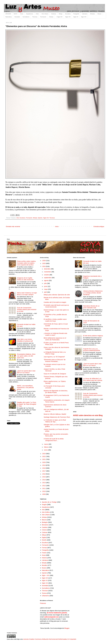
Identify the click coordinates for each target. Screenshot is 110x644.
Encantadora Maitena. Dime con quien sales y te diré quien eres (26, 356)
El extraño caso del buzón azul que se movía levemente (56, 306)
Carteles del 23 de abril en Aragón (55, 302)
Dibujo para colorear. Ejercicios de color (57, 295)
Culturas (54, 14)
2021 (44, 459)
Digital (44, 537)
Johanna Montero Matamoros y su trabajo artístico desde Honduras (93, 293)
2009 (44, 494)
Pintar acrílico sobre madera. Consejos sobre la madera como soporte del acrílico (27, 263)
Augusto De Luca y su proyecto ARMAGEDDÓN (92, 350)
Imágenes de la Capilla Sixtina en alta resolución (25, 279)
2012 (44, 486)
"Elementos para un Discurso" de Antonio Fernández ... (55, 360)
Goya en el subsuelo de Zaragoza (55, 374)
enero (46, 450)
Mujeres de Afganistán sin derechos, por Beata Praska (56, 392)
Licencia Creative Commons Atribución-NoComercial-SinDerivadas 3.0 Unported (50, 639)
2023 (44, 454)
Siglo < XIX (46, 575)
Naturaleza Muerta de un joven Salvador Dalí (91, 307)
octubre (47, 275)
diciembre (47, 269)
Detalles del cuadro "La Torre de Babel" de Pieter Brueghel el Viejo (27, 404)
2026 (44, 261)
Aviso (22, 14)
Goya (44, 555)
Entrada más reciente (13, 226)
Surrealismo (26, 17)
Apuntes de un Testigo (49, 502)
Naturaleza (9, 17)
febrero (47, 447)
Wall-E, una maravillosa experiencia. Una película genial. (25, 387)
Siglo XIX (68, 17)
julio (46, 283)
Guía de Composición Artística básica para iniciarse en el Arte (27, 309)
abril (46, 292)
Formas (44, 548)
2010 (44, 491)
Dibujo (61, 14)
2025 (44, 263)
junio (46, 286)
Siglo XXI (84, 17)
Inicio (57, 226)
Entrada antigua (99, 226)
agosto (46, 280)
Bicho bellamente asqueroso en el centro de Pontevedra (55, 339)
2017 (44, 471)
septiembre (48, 278)
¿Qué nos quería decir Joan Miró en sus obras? (26, 372)
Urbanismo (45, 596)
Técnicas (35, 17)
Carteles (45, 527)
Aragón (44, 504)
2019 (44, 465)
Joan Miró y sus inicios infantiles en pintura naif (25, 340)
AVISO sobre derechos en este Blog (88, 415)
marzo (46, 444)
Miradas (92, 14)
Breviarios (45, 525)
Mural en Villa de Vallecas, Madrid (55, 414)
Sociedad (17, 17)
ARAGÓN (8, 14)
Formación (43, 17)
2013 (44, 483)
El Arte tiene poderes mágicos (93, 336)
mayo (46, 289)
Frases (44, 553)
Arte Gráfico (46, 512)
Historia (44, 558)
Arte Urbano (45, 14)
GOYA (15, 14)
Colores (44, 530)
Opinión (40, 218)
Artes (37, 14)
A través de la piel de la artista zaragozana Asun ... (54, 440)
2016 (44, 474)
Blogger (67, 628)
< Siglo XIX (59, 17)
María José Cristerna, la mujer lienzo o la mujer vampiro (27, 294)
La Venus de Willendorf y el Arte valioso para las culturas (93, 379)
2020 (44, 462)
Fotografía (76, 14)
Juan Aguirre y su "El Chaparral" (54, 357)
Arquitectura (30, 14)
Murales (45, 565)
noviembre (48, 272)
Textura (44, 593)
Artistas (51, 17)
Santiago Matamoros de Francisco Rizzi (57, 417)
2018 (44, 468)
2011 (44, 488)
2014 (44, 480)
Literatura (85, 14)
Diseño (44, 540)
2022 (44, 456)
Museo (99, 14)
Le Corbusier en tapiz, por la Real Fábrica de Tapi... (55, 421)
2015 (44, 477)
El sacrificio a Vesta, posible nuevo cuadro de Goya (55, 320)
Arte (18, 218)
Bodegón (45, 522)
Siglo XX (76, 17)
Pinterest (43, 603)
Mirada (35, 218)
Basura (44, 520)
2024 (44, 266)
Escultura (68, 14)
